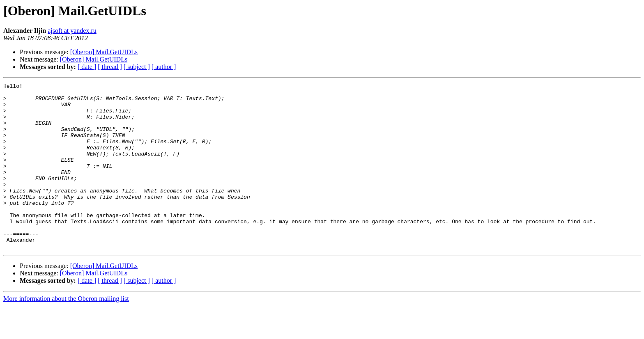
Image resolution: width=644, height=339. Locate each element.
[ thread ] (110, 67)
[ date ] (87, 67)
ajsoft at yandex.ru (72, 31)
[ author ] (164, 67)
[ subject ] (137, 67)
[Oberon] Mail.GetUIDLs (104, 52)
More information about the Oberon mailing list (66, 332)
